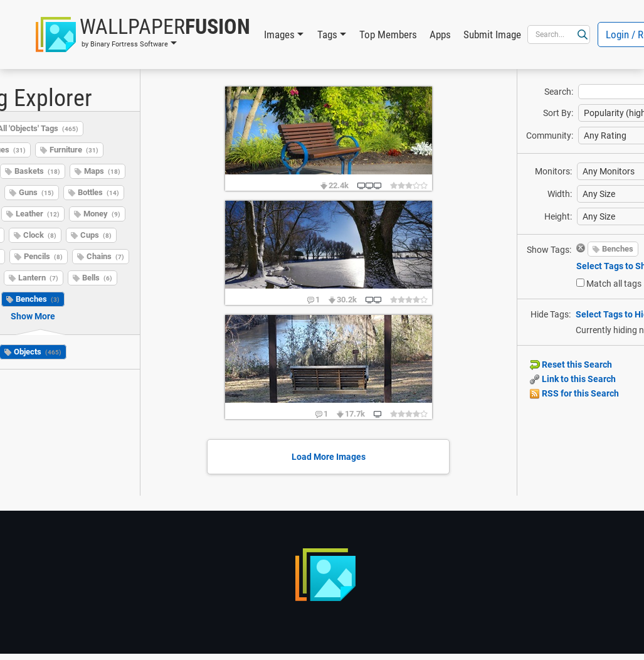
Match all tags (614, 284)
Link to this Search (573, 379)
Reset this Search (571, 365)
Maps (102, 171)
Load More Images (329, 457)
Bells (97, 278)
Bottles (98, 192)
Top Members (388, 35)
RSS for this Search (574, 393)
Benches (38, 299)
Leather (38, 214)
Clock (40, 235)
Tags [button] (327, 35)
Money (102, 214)
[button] (143, 35)
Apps (440, 35)
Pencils (43, 256)
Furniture (74, 150)
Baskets (37, 171)
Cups (96, 235)
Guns (36, 192)
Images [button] (279, 35)
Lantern (38, 278)
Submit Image (492, 35)
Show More (33, 316)
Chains (105, 256)
